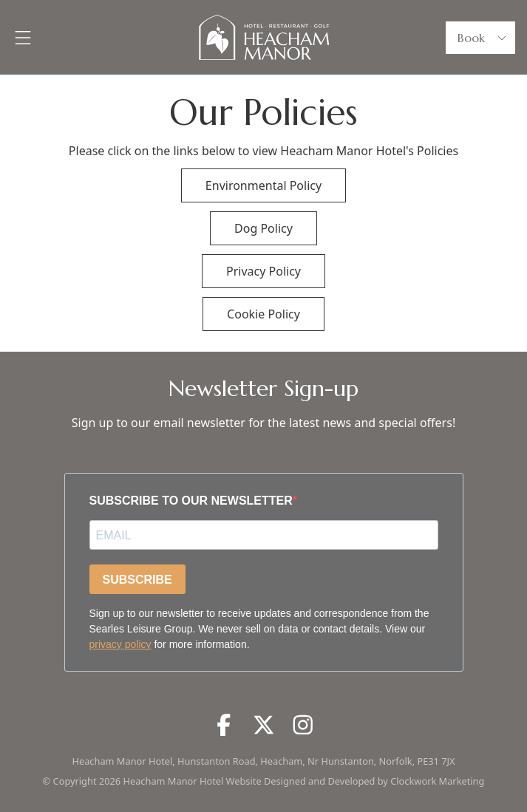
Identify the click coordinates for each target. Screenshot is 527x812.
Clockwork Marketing (437, 781)
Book (483, 38)
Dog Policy (263, 228)
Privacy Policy (263, 271)
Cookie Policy (263, 314)
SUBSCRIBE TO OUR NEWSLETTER (191, 501)
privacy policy (120, 644)
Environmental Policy (263, 185)
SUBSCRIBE (137, 580)
